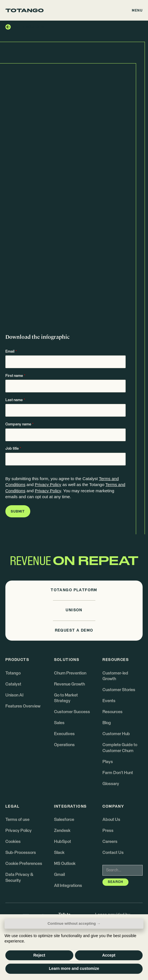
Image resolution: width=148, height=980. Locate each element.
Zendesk (62, 831)
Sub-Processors (21, 853)
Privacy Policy (48, 484)
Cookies (13, 842)
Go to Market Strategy (66, 698)
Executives (64, 734)
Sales (59, 723)
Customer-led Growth (115, 676)
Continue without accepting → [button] (74, 923)
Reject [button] (39, 955)
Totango (13, 673)
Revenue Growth (69, 684)
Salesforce (64, 820)
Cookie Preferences (24, 864)
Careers (110, 842)
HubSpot (63, 842)
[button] (138, 10)
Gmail (59, 875)
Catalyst (13, 684)
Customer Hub (116, 734)
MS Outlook (65, 864)
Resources (112, 712)
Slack (59, 853)
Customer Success (72, 712)
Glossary (111, 784)
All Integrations (68, 886)
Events (109, 701)
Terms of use (17, 820)
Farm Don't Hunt (118, 773)
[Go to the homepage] (24, 10)
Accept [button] (109, 955)
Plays (108, 762)
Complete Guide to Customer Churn (120, 748)
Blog (107, 723)
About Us (111, 820)
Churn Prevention (70, 673)
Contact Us (113, 853)
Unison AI (14, 695)
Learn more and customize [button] (74, 968)
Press (108, 831)
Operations (64, 745)
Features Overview (23, 706)
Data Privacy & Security (19, 877)
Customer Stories (119, 690)
